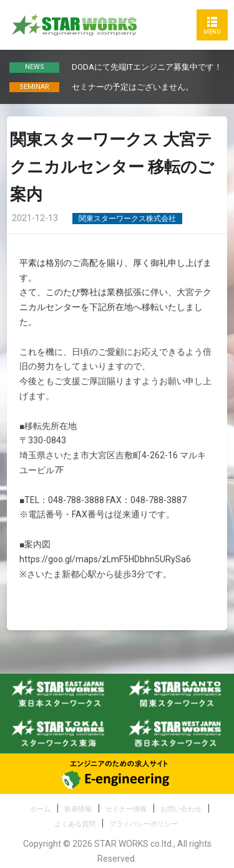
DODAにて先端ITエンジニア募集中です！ (147, 67)
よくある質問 (75, 824)
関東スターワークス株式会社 (127, 219)
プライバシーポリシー (144, 824)
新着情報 (78, 809)
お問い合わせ (181, 809)
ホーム (40, 809)
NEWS (35, 67)
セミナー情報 (126, 809)
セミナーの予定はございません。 (133, 87)
